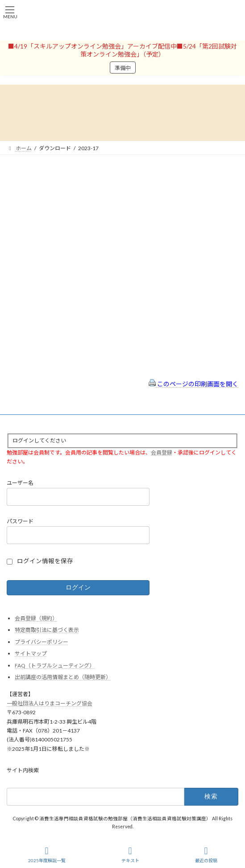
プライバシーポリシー (42, 642)
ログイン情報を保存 (45, 561)
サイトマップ (31, 653)
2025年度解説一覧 (47, 855)
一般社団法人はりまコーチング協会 (50, 703)
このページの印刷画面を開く (193, 384)
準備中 (123, 68)
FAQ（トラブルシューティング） (55, 665)
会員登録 (162, 452)
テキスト (130, 855)
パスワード (20, 521)
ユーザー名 (20, 483)
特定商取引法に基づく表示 (47, 630)
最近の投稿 (206, 855)
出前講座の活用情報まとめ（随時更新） (63, 678)
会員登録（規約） (36, 618)
